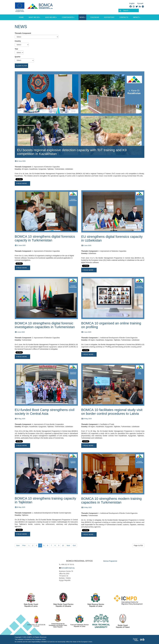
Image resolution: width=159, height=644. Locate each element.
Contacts (124, 17)
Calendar (95, 17)
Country (18, 41)
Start (18, 545)
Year (16, 49)
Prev (24, 545)
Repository (109, 17)
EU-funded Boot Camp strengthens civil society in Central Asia (45, 412)
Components (68, 17)
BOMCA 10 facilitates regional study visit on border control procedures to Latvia (112, 412)
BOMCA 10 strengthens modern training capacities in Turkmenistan (111, 500)
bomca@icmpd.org (68, 568)
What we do (34, 17)
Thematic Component (23, 33)
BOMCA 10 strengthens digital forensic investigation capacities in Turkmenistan (45, 325)
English (132, 3)
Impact (137, 17)
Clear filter (21, 66)
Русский (140, 3)
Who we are (51, 17)
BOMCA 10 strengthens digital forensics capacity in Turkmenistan (45, 238)
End (74, 545)
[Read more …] (23, 183)
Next (68, 545)
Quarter (18, 57)
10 (63, 545)
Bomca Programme (110, 561)
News (82, 17)
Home (21, 17)
